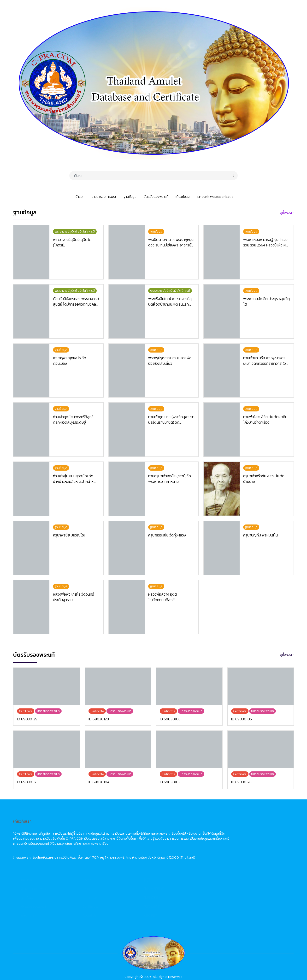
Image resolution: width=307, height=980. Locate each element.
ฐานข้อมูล (124, 846)
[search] (233, 176)
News (182, 837)
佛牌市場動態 (250, 837)
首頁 (243, 829)
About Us (186, 864)
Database (186, 846)
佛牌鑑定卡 (248, 855)
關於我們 (246, 864)
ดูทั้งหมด (286, 213)
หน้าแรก (122, 829)
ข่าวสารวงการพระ (129, 837)
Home (183, 829)
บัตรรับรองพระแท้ (129, 855)
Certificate (186, 855)
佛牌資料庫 (248, 846)
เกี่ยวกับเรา (124, 864)
